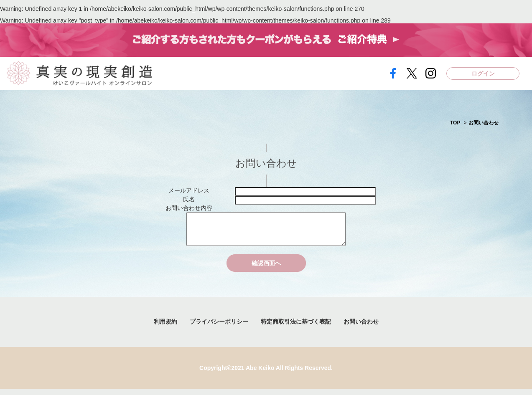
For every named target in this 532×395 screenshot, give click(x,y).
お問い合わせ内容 (189, 208)
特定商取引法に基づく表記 (296, 328)
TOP (455, 123)
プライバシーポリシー (219, 328)
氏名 (189, 199)
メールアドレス (189, 190)
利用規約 (165, 328)
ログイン (483, 73)
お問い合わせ (484, 123)
